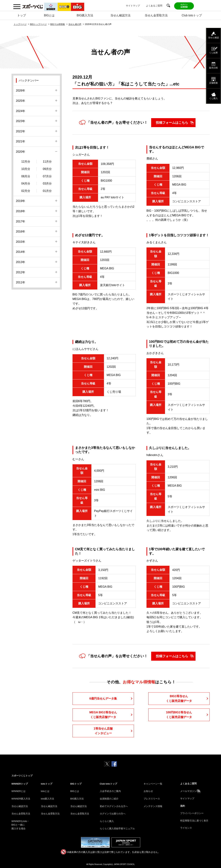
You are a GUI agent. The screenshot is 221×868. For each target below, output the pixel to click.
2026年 (21, 91)
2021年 (21, 141)
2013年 (21, 262)
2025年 (21, 101)
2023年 (21, 121)
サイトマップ (133, 6)
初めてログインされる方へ (114, 806)
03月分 (47, 184)
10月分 (26, 169)
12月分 (26, 162)
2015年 (21, 242)
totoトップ (47, 784)
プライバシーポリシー (192, 813)
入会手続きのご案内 (110, 791)
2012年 (21, 272)
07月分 (47, 176)
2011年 (21, 282)
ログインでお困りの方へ (113, 814)
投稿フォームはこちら (172, 123)
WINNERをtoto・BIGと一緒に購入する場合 (20, 825)
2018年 (21, 211)
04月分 (26, 184)
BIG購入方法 (85, 15)
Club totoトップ (192, 15)
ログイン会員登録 (184, 6)
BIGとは (49, 15)
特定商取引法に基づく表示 (194, 821)
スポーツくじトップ (22, 776)
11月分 (47, 162)
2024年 (21, 111)
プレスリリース (152, 799)
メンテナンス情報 (153, 806)
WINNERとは (19, 791)
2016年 (21, 232)
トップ (22, 15)
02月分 (26, 191)
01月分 (47, 191)
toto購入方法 (48, 799)
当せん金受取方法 (156, 15)
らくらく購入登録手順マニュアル (117, 829)
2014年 (21, 252)
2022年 (21, 131)
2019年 (21, 201)
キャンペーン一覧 (153, 784)
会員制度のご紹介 (109, 799)
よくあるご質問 (154, 6)
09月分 (47, 169)
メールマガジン (188, 791)
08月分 (26, 176)
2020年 (21, 152)
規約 (183, 806)
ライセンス (186, 828)
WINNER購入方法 (21, 799)
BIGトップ (76, 784)
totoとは (45, 791)
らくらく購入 (107, 821)
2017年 (21, 221)
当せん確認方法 (120, 15)
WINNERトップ (20, 784)
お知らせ (148, 791)
